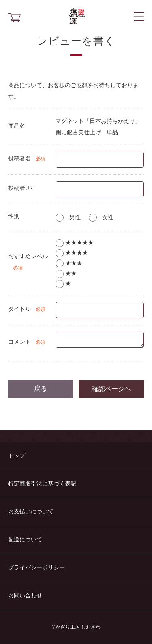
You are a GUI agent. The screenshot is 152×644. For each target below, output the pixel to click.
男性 (68, 217)
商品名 (17, 126)
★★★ (69, 263)
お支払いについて (31, 512)
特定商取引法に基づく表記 (42, 484)
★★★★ (72, 253)
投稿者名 (19, 159)
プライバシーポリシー (36, 568)
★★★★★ (75, 243)
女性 (101, 217)
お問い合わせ (25, 596)
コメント (19, 342)
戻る (41, 388)
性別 (14, 216)
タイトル (19, 309)
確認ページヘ (111, 389)
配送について (25, 540)
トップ (17, 456)
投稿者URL (22, 188)
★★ (66, 273)
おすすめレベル (28, 256)
